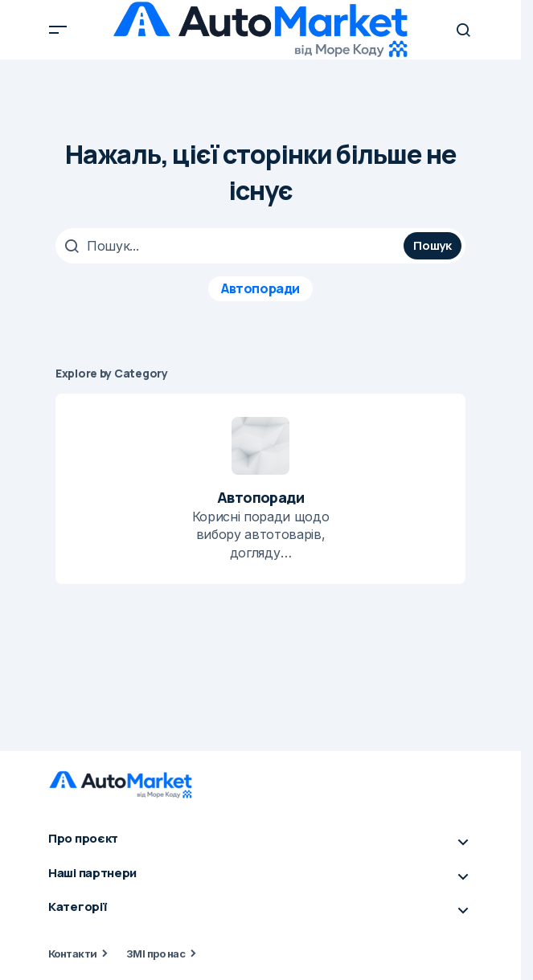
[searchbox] (232, 246)
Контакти (73, 953)
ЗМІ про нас (156, 953)
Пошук (433, 245)
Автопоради (260, 288)
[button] (58, 30)
